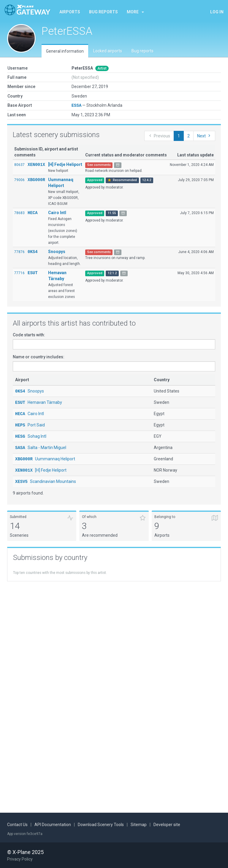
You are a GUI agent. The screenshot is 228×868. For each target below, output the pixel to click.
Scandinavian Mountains (46, 479)
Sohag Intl (31, 435)
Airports (70, 12)
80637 (19, 164)
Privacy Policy (20, 859)
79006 (19, 180)
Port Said (30, 424)
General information (65, 51)
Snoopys (57, 251)
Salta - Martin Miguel (41, 446)
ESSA (77, 105)
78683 (19, 213)
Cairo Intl (57, 212)
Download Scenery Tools (101, 825)
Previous (159, 136)
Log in (217, 12)
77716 (19, 273)
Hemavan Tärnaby (39, 402)
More (135, 12)
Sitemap (139, 825)
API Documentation (53, 825)
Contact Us (17, 825)
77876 (19, 252)
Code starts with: (29, 335)
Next (204, 136)
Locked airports (108, 51)
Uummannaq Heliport (45, 457)
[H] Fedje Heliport (65, 164)
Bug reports (103, 12)
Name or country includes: (39, 357)
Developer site (167, 825)
